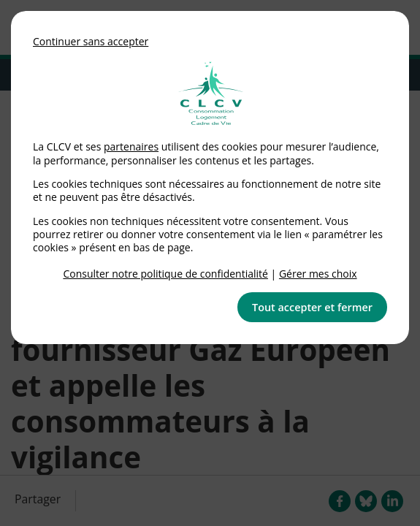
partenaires (131, 146)
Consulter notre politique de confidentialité (165, 274)
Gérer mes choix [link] (318, 274)
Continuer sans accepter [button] (91, 41)
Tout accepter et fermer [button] (312, 307)
